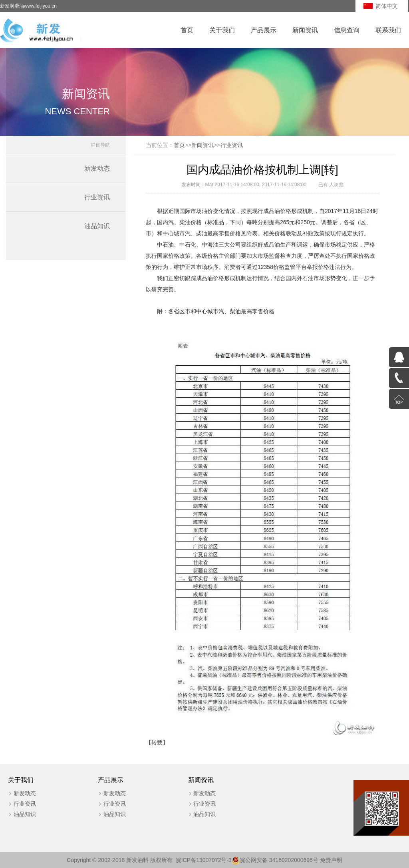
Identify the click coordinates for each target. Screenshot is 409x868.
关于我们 (222, 30)
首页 (187, 30)
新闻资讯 (305, 30)
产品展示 (264, 30)
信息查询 (347, 30)
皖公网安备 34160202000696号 (279, 860)
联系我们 (388, 30)
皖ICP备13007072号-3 (204, 860)
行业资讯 (97, 197)
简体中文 (387, 6)
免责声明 (331, 860)
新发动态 (97, 168)
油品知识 (97, 226)
